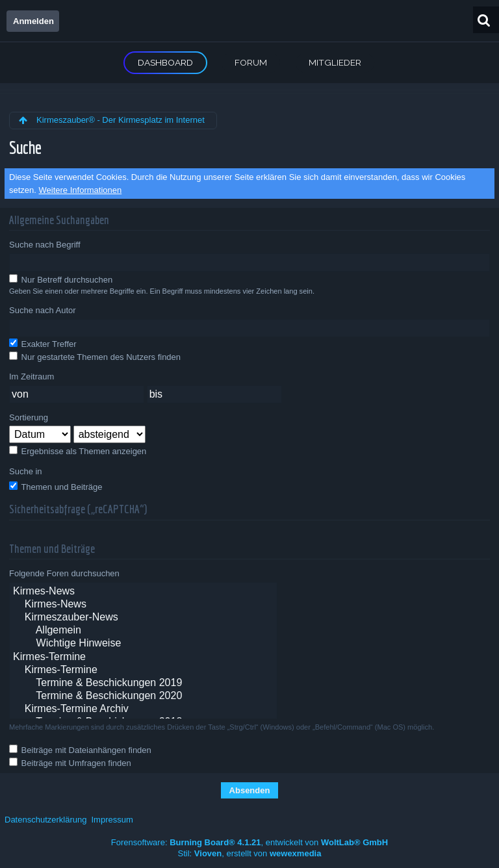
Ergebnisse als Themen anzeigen (78, 451)
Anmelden (33, 21)
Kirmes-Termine (143, 657)
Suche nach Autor (43, 310)
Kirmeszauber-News (143, 618)
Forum (251, 62)
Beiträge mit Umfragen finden (70, 763)
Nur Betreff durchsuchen (61, 279)
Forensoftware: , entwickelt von (249, 842)
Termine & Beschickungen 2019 (143, 683)
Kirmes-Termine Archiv (143, 709)
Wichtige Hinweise (143, 644)
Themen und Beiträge (56, 487)
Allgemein (143, 631)
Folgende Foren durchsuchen (64, 573)
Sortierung (29, 417)
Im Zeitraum (32, 377)
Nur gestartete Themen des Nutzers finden (95, 357)
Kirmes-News (143, 592)
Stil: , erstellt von (250, 853)
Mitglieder (335, 62)
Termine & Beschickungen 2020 (143, 696)
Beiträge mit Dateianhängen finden (80, 750)
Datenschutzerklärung (45, 820)
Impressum (112, 820)
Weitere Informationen (81, 190)
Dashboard (165, 62)
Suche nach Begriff (45, 245)
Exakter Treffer (43, 344)
